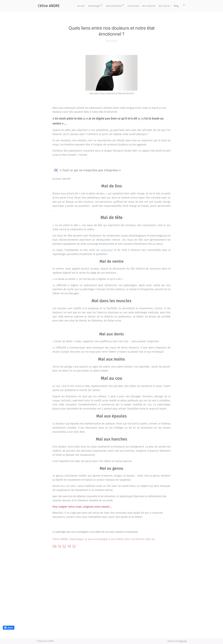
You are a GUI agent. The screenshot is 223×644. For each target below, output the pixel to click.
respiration (107, 250)
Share (9, 628)
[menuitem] (139, 6)
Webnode (183, 641)
